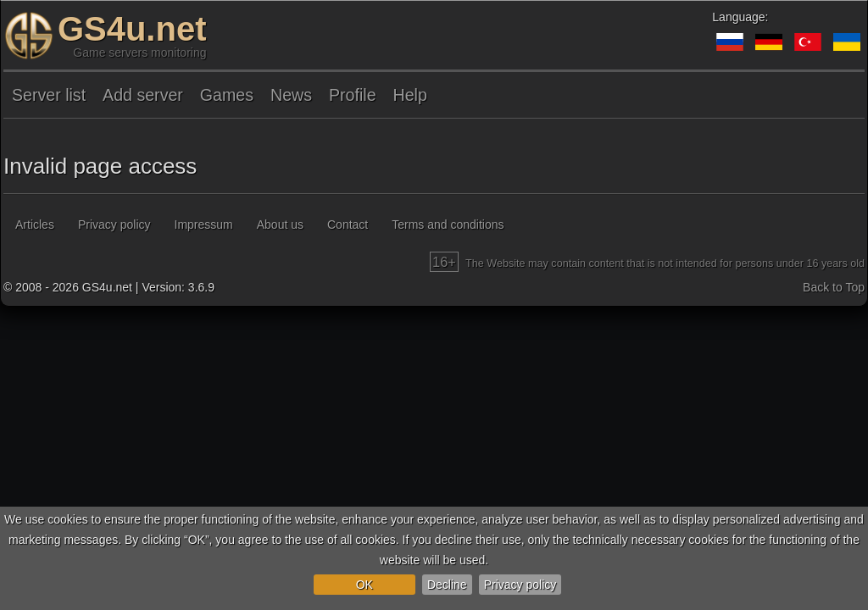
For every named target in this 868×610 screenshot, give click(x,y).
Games (227, 95)
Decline (447, 585)
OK (364, 585)
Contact (348, 225)
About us (280, 225)
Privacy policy (520, 585)
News (291, 95)
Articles (35, 225)
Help (410, 95)
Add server (143, 95)
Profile (353, 95)
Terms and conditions (448, 225)
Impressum (204, 225)
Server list (49, 95)
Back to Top (834, 287)
